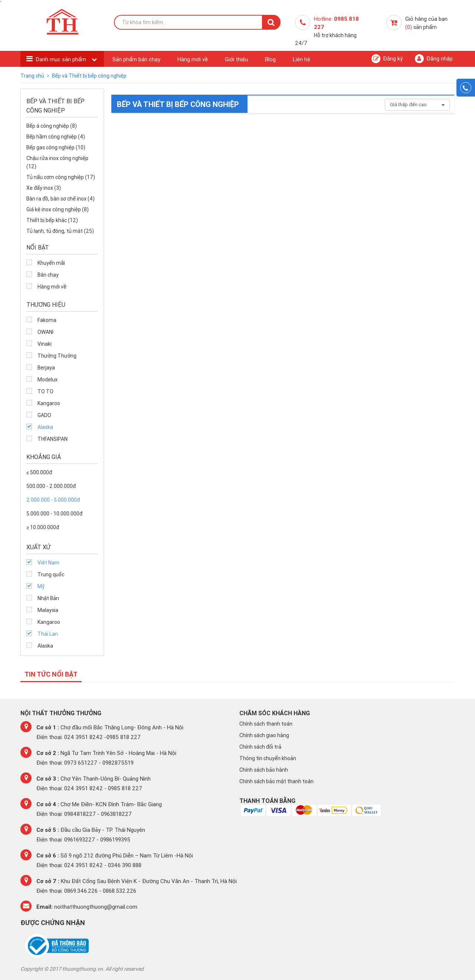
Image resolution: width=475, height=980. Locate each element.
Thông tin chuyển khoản (268, 758)
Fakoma (47, 320)
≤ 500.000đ (39, 472)
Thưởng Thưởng (57, 356)
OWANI (45, 332)
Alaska (45, 427)
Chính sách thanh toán (266, 724)
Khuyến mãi (51, 263)
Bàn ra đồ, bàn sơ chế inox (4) (60, 199)
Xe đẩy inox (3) (44, 188)
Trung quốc (51, 574)
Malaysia (48, 610)
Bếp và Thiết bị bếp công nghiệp (89, 76)
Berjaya (46, 368)
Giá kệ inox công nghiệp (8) (58, 209)
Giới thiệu (236, 59)
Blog (270, 59)
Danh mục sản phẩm (62, 59)
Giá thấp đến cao (417, 105)
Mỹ (41, 586)
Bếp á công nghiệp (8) (52, 126)
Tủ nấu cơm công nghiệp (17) (61, 177)
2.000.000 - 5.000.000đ (53, 500)
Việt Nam (48, 563)
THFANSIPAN (53, 439)
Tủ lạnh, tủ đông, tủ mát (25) (60, 231)
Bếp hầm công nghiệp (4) (56, 137)
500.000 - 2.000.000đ (51, 486)
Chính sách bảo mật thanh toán (276, 781)
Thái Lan (48, 634)
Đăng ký (387, 59)
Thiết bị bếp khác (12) (52, 220)
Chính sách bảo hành (264, 770)
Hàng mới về (193, 59)
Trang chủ (33, 76)
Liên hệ (302, 59)
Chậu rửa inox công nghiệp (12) (57, 162)
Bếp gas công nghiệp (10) (56, 147)
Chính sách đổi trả (260, 747)
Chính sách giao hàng (264, 735)
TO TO (45, 391)
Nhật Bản (48, 598)
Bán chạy (48, 275)
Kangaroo (49, 403)
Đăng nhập (434, 59)
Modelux (47, 380)
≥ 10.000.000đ (43, 527)
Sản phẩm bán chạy (136, 59)
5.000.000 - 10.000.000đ (54, 514)
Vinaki (45, 344)
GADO (44, 415)
